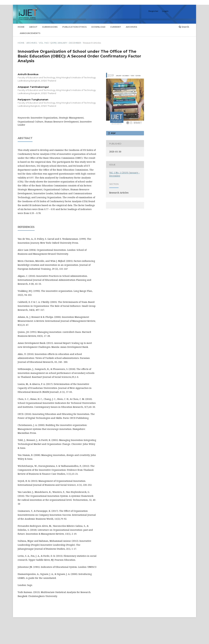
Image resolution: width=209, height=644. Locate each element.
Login (165, 11)
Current (116, 27)
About (33, 27)
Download (98, 27)
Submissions (50, 27)
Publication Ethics (75, 27)
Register (153, 11)
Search (184, 27)
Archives (131, 27)
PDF (113, 133)
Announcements (30, 33)
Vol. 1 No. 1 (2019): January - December (60, 43)
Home (21, 27)
